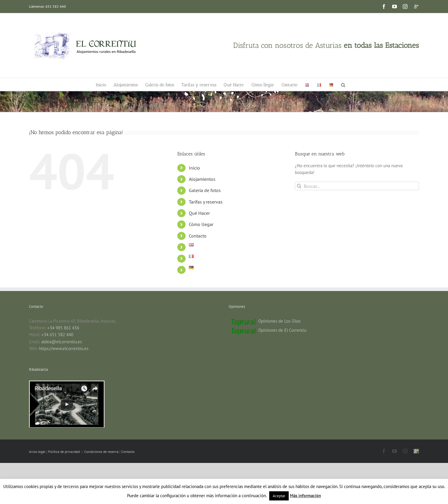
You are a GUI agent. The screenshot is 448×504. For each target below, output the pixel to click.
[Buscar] (299, 186)
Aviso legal (38, 452)
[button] (343, 84)
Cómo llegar (201, 224)
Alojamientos (202, 179)
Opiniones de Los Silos (279, 321)
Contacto (198, 236)
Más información (305, 496)
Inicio (194, 168)
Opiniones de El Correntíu (282, 330)
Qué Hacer (199, 213)
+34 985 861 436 (63, 328)
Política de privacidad (64, 452)
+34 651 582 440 (57, 335)
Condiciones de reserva (101, 452)
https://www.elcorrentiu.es (64, 348)
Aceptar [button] (279, 496)
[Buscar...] (357, 186)
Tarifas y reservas (206, 202)
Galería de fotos (205, 190)
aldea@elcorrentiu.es (62, 342)
